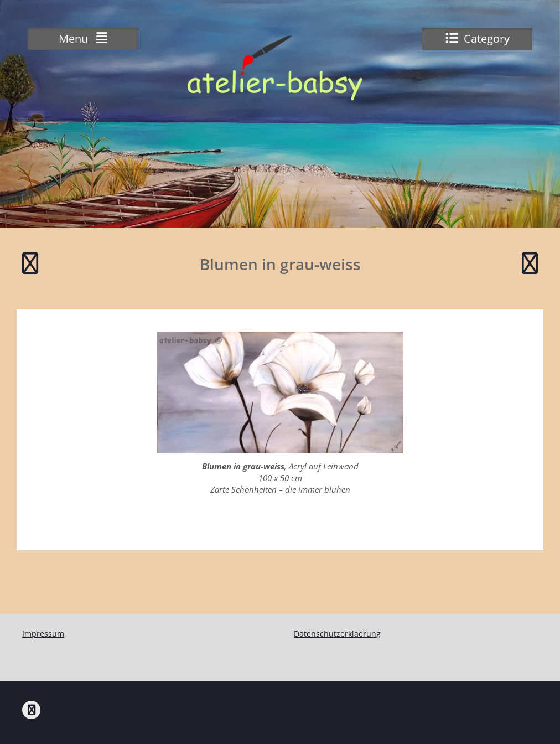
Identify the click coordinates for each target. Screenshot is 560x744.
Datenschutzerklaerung (337, 634)
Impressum (43, 634)
